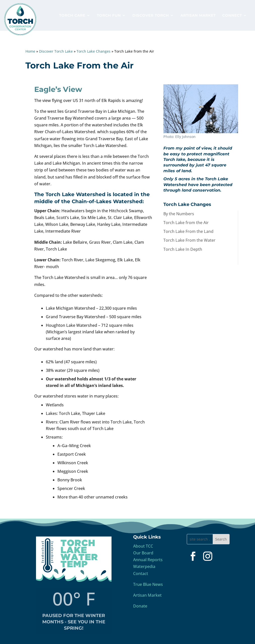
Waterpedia (144, 566)
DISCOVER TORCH (151, 16)
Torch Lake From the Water (189, 240)
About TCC (143, 546)
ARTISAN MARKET (198, 16)
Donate (140, 606)
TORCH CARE (72, 16)
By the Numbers (179, 214)
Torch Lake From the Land (188, 231)
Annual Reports (148, 560)
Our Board (143, 553)
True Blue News (148, 584)
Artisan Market (147, 595)
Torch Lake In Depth (183, 249)
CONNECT (232, 16)
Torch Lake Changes (94, 51)
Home (30, 51)
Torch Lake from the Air (186, 223)
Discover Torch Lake (56, 51)
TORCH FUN (109, 16)
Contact (141, 574)
